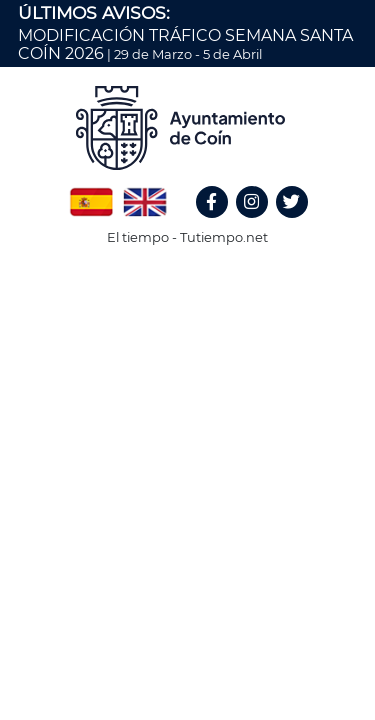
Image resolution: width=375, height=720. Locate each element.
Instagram (262, 223)
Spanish (91, 195)
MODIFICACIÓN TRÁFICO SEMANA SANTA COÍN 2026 (185, 44)
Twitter (294, 223)
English (145, 195)
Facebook (221, 223)
